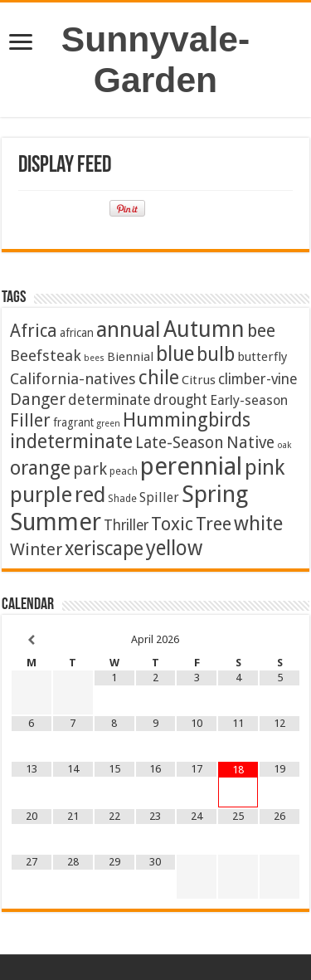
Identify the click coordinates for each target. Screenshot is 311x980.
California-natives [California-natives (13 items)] (73, 379)
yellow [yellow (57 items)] (174, 548)
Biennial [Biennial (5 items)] (130, 357)
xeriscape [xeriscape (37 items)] (104, 549)
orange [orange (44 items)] (40, 468)
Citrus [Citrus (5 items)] (199, 380)
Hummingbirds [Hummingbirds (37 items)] (187, 420)
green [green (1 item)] (108, 424)
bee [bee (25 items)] (261, 331)
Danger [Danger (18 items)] (38, 399)
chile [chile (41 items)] (159, 378)
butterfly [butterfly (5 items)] (262, 357)
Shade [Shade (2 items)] (122, 498)
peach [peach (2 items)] (124, 471)
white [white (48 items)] (258, 524)
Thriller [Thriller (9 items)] (126, 525)
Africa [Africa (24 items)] (34, 331)
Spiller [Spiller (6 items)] (159, 497)
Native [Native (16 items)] (250, 443)
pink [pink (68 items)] (265, 467)
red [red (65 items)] (90, 495)
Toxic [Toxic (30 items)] (172, 524)
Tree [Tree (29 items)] (214, 524)
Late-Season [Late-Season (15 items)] (180, 443)
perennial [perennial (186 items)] (191, 466)
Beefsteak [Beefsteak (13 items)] (46, 356)
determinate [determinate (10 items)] (109, 400)
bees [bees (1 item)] (94, 358)
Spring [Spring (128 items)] (215, 494)
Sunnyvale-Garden (156, 59)
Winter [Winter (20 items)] (36, 549)
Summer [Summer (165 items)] (56, 522)
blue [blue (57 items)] (175, 354)
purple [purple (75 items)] (41, 495)
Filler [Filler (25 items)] (30, 420)
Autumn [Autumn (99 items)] (204, 329)
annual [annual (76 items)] (129, 329)
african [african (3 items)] (77, 333)
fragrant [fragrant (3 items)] (73, 422)
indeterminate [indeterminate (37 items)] (71, 441)
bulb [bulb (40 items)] (216, 355)
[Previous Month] (32, 640)
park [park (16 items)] (90, 469)
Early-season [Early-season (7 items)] (249, 400)
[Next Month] (279, 640)
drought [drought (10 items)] (180, 400)
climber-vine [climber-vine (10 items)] (258, 379)
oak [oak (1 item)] (284, 445)
